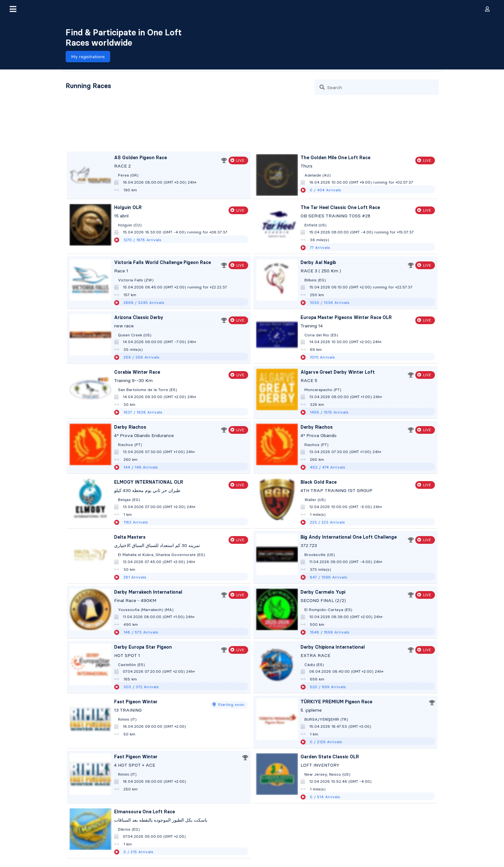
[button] (13, 9)
